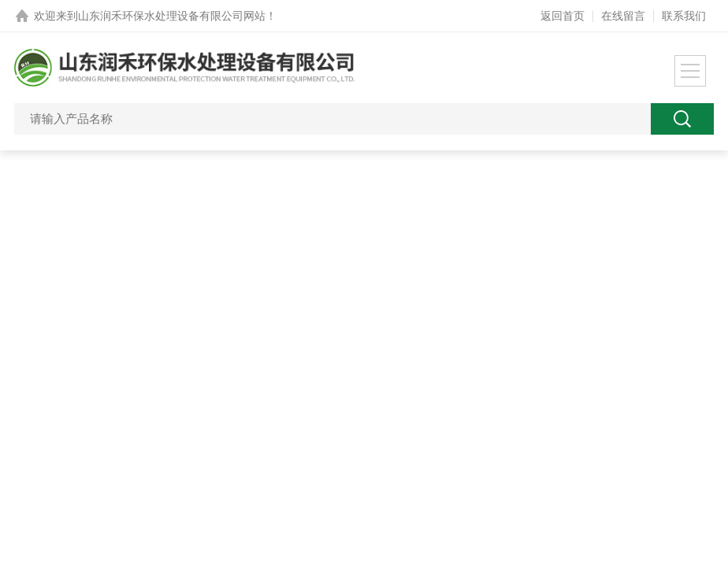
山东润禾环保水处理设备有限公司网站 (172, 16)
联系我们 (684, 16)
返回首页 (563, 16)
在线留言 (623, 16)
